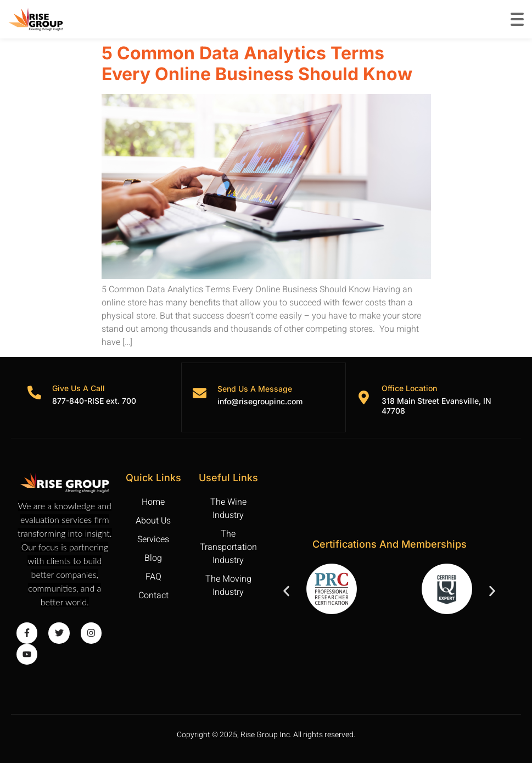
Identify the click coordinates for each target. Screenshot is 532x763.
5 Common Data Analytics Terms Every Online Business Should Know (259, 63)
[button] (286, 591)
